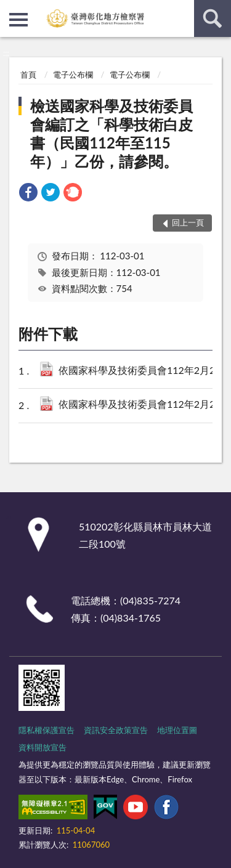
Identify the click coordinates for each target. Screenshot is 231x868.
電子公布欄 (73, 75)
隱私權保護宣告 (47, 730)
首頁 (28, 75)
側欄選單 (18, 20)
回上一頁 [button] (188, 222)
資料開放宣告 (43, 747)
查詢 (213, 18)
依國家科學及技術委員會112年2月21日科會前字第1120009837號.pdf (141, 371)
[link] (28, 194)
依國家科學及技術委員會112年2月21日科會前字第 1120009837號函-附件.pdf (141, 405)
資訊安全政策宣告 (116, 730)
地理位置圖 (177, 730)
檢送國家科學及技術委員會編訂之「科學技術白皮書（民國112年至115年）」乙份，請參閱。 (111, 133)
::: (10, 9)
